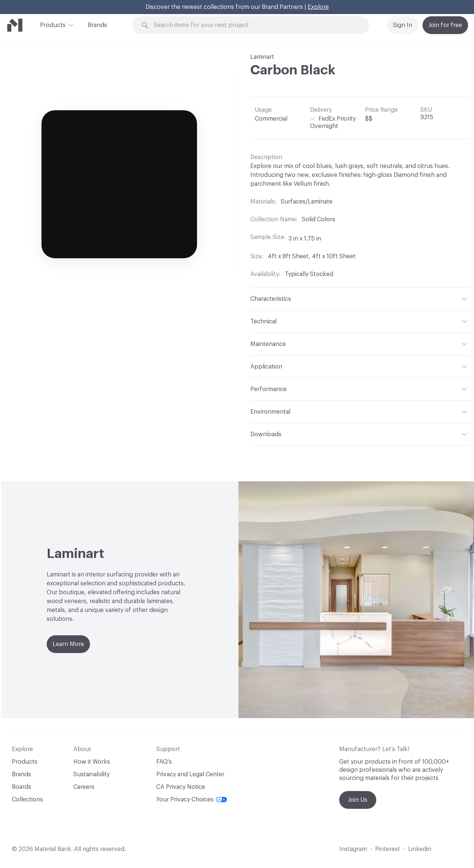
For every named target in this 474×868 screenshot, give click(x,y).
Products (53, 24)
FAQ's (164, 762)
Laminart (262, 57)
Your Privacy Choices (192, 800)
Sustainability (91, 774)
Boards (21, 787)
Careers (84, 787)
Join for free (445, 25)
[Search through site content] (255, 25)
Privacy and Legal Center (190, 774)
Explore (318, 7)
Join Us (358, 800)
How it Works (92, 762)
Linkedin (420, 849)
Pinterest (388, 849)
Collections (27, 800)
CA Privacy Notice (181, 787)
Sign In (403, 25)
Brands (97, 25)
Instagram (353, 849)
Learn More (68, 644)
